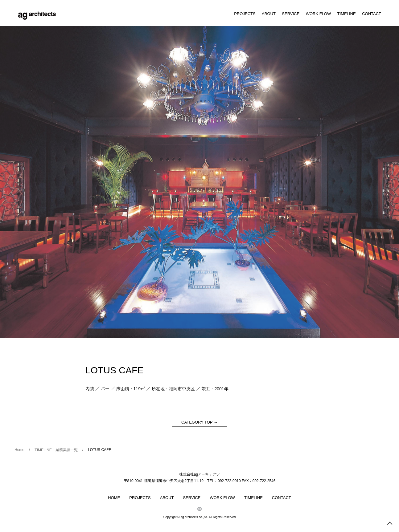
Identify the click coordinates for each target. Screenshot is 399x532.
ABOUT (269, 14)
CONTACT (372, 14)
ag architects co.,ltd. (194, 517)
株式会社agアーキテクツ (199, 474)
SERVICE (291, 14)
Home (19, 450)
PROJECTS (245, 14)
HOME (114, 498)
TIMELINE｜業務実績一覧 (56, 450)
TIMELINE (347, 14)
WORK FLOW (319, 14)
